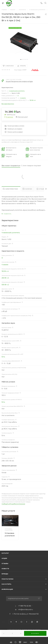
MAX (32, 622)
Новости (5, 569)
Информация (7, 589)
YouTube (21, 622)
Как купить (7, 584)
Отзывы (42, 189)
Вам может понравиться (11, 166)
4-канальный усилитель (17, 91)
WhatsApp (37, 622)
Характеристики (12, 189)
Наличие (29, 189)
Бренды (5, 574)
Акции (4, 558)
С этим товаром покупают (31, 166)
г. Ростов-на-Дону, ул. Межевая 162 (25, 614)
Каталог (5, 553)
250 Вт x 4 (5, 278)
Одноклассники (27, 622)
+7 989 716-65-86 (25, 606)
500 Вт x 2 (5, 285)
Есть (3, 357)
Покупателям (8, 579)
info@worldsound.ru (25, 610)
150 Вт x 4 (33, 100)
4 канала (23, 98)
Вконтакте (11, 622)
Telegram (16, 622)
